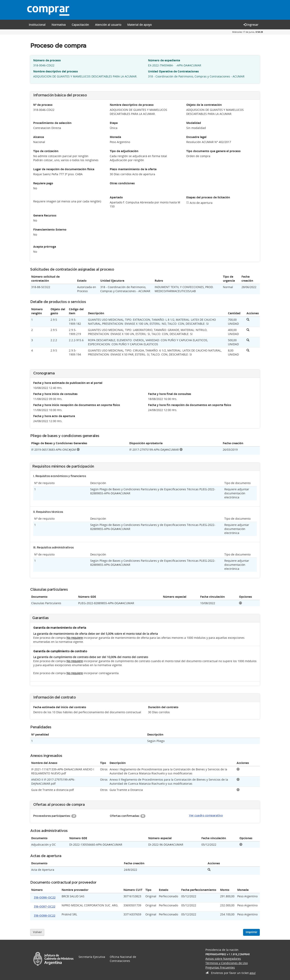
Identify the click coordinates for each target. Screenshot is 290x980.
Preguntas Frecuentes (220, 967)
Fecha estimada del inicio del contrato (60, 707)
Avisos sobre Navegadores (223, 959)
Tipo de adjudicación (124, 151)
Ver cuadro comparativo (206, 816)
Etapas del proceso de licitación (208, 197)
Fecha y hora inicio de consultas (55, 394)
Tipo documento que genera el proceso (213, 151)
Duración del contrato (163, 707)
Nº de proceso (43, 105)
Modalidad (194, 123)
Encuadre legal (196, 137)
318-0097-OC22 (45, 907)
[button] (80, 25)
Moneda (115, 137)
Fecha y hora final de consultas (170, 394)
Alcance (39, 137)
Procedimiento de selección (52, 123)
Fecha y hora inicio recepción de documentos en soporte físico (77, 405)
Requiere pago (43, 183)
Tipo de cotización (46, 151)
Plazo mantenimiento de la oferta (133, 169)
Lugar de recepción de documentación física (64, 169)
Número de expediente (164, 60)
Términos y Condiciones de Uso (227, 963)
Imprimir (251, 932)
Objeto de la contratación (204, 105)
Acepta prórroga (45, 247)
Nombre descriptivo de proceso (132, 105)
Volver (37, 932)
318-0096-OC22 (45, 898)
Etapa (114, 123)
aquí (253, 973)
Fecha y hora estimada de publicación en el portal (68, 383)
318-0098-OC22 (45, 916)
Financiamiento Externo (50, 229)
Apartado (116, 197)
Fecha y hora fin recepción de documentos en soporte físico (190, 405)
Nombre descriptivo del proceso (56, 71)
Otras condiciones (122, 183)
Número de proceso (47, 60)
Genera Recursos (45, 215)
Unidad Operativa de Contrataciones (173, 71)
